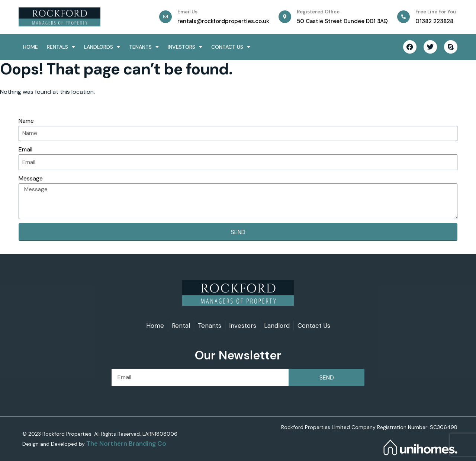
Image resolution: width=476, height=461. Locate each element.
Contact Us (231, 47)
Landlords (102, 47)
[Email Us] (165, 17)
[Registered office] (285, 17)
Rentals (61, 47)
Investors (185, 47)
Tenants (144, 47)
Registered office (318, 12)
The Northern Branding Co (126, 444)
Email (25, 149)
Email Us (187, 12)
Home (30, 47)
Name (26, 121)
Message (31, 178)
